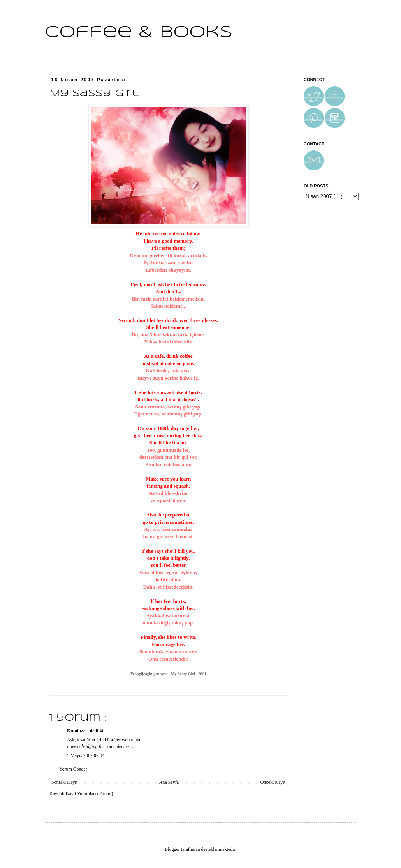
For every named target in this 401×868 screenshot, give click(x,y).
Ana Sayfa (169, 782)
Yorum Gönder (73, 769)
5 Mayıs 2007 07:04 (86, 755)
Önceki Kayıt (273, 782)
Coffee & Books (139, 33)
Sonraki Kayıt (64, 782)
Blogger (172, 849)
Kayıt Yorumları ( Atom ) (90, 794)
